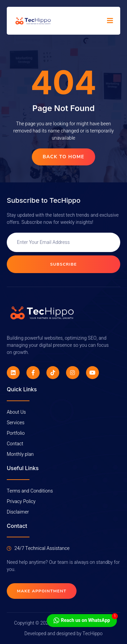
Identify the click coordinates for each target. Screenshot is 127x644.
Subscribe (63, 264)
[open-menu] (110, 21)
